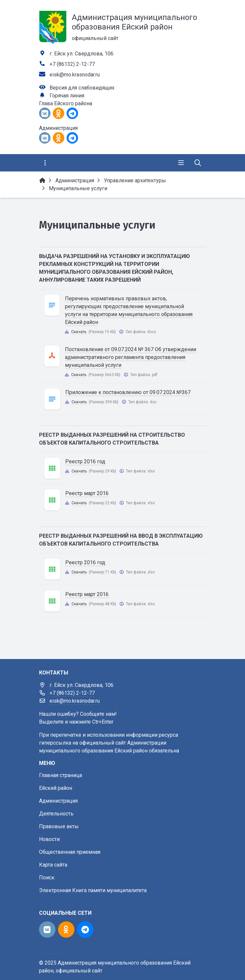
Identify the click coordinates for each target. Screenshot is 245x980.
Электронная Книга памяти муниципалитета (93, 890)
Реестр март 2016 (87, 493)
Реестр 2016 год (85, 461)
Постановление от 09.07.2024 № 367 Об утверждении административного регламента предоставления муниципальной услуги (131, 357)
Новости (49, 839)
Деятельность (56, 814)
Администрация (58, 801)
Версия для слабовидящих (82, 88)
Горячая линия (67, 96)
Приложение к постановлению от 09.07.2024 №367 (128, 392)
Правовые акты (59, 826)
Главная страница (61, 775)
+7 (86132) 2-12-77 (72, 64)
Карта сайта (53, 865)
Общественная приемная (70, 852)
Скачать (79, 332)
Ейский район (56, 788)
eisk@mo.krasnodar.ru (75, 75)
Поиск (47, 878)
